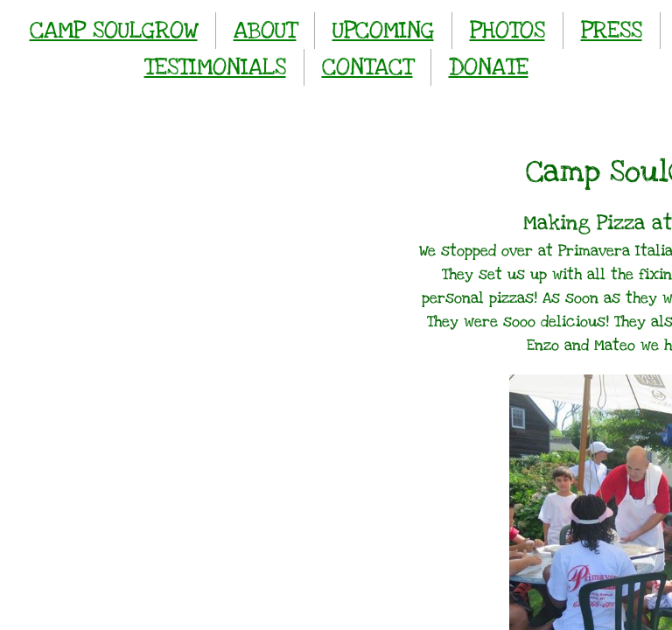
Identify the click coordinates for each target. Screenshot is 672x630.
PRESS (612, 30)
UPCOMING (383, 30)
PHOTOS (507, 30)
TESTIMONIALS (215, 67)
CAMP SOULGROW (114, 30)
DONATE (489, 67)
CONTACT (367, 67)
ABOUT (265, 30)
